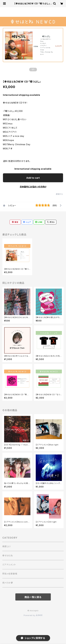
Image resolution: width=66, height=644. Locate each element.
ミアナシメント (9, 565)
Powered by (33, 615)
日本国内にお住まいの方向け (33, 187)
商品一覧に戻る (33, 597)
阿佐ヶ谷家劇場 (10, 574)
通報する (59, 194)
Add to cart (33, 178)
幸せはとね (8, 555)
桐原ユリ (6, 546)
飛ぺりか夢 (8, 583)
